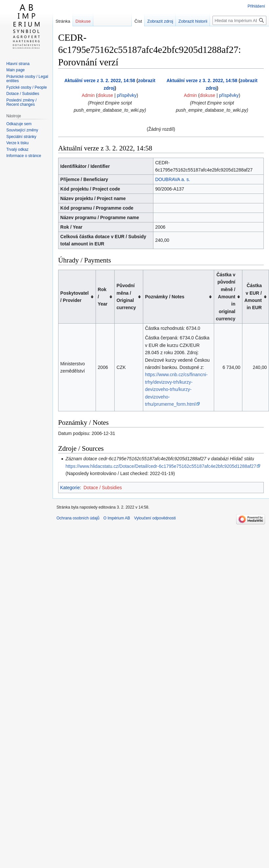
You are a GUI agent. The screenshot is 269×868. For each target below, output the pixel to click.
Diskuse (83, 21)
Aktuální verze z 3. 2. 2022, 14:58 (100, 80)
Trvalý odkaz (17, 149)
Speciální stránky (21, 137)
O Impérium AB (117, 518)
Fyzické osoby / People (26, 87)
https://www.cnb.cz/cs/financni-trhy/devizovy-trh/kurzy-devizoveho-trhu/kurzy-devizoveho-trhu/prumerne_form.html (177, 389)
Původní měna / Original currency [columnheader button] (126, 297)
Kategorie (70, 488)
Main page (15, 70)
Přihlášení (256, 6)
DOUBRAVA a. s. (172, 179)
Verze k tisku (17, 143)
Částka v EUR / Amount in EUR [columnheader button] (253, 297)
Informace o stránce (24, 156)
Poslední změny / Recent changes (21, 103)
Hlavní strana (18, 64)
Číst (138, 21)
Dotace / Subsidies (103, 488)
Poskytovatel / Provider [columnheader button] (75, 297)
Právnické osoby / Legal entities (27, 79)
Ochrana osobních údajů (78, 518)
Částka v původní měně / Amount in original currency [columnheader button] (225, 297)
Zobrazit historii (193, 21)
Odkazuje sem (19, 124)
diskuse (105, 95)
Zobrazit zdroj (160, 21)
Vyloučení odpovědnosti (155, 518)
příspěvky (127, 95)
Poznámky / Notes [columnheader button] (165, 297)
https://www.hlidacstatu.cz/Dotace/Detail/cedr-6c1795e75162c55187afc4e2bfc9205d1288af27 (161, 466)
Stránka (63, 21)
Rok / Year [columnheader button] (103, 297)
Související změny (22, 130)
